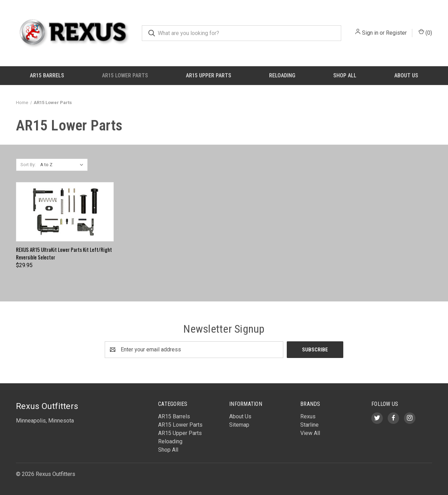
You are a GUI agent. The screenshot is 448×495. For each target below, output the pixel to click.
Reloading (282, 75)
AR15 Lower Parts (125, 75)
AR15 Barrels (47, 75)
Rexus (308, 416)
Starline (309, 425)
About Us (406, 75)
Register (396, 33)
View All (310, 433)
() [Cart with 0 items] (425, 32)
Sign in (370, 33)
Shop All (345, 75)
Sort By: (28, 165)
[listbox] (63, 165)
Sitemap (239, 425)
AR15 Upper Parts (209, 75)
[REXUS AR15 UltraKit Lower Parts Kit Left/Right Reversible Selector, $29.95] (65, 212)
